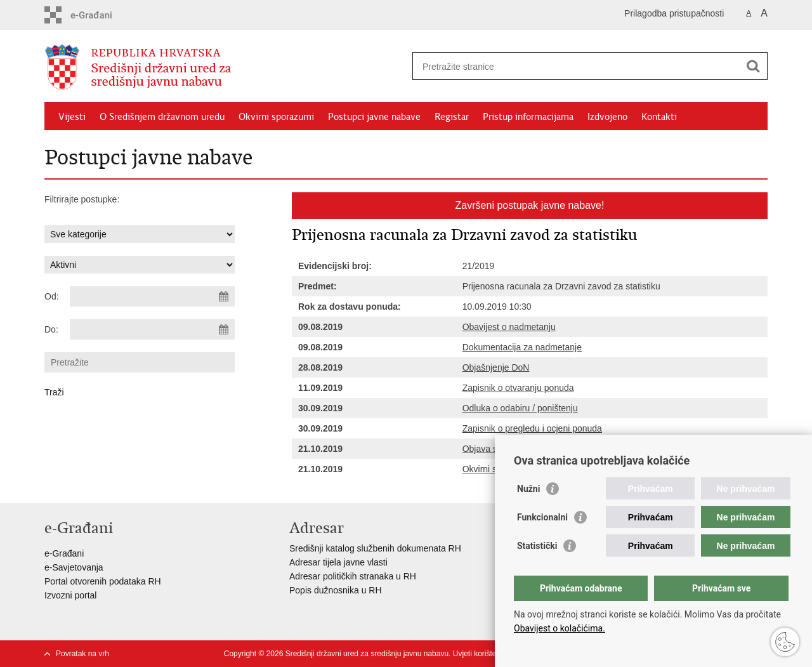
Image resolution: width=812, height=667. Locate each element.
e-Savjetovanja (74, 567)
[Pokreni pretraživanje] (753, 66)
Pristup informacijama (528, 117)
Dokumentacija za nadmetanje (522, 347)
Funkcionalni (542, 517)
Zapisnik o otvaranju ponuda (518, 388)
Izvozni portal (70, 595)
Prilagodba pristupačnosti (674, 13)
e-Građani (64, 553)
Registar (452, 117)
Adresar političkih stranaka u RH (353, 576)
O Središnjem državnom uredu (162, 117)
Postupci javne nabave (374, 117)
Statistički (537, 546)
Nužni (528, 489)
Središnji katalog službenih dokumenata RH (375, 548)
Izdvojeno (607, 117)
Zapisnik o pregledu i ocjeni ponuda (532, 428)
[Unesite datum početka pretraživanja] (152, 296)
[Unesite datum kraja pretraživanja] (152, 329)
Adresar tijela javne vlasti (338, 562)
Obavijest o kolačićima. (560, 628)
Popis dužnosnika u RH (336, 590)
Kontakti (659, 117)
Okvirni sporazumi (276, 117)
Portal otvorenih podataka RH (103, 581)
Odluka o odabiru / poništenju (520, 408)
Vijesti (72, 117)
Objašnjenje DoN (496, 367)
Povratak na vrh (82, 654)
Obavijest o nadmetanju (509, 327)
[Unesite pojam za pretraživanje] (576, 66)
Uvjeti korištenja (480, 654)
